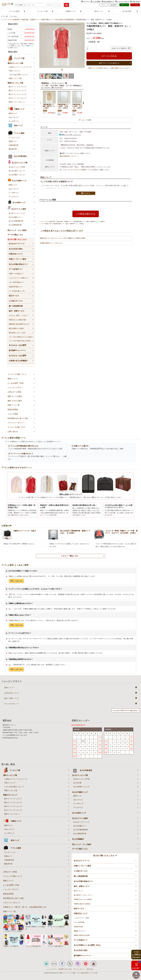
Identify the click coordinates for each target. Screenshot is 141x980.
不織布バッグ (73, 11)
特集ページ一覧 (14, 405)
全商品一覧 (48, 224)
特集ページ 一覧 (9, 911)
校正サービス (14, 296)
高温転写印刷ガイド (16, 287)
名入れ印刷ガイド (109, 2)
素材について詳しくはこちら (71, 135)
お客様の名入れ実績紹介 (18, 361)
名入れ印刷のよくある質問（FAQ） (88, 945)
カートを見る (135, 5)
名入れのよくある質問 (17, 345)
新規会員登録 (113, 5)
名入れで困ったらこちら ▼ (105, 856)
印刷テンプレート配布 (17, 259)
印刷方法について (16, 254)
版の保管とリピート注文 (17, 333)
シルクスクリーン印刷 (81, 918)
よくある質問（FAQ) (16, 383)
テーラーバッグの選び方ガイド (22, 454)
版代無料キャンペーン (17, 350)
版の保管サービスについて (83, 895)
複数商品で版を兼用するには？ (19, 324)
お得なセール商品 (14, 392)
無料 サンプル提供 (15, 396)
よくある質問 (96, 2)
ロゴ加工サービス (16, 301)
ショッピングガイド (123, 2)
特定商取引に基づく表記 (65, 969)
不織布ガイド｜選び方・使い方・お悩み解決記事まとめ (25, 907)
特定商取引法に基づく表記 (18, 418)
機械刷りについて (80, 931)
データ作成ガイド (16, 269)
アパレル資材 (17, 11)
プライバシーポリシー (16, 423)
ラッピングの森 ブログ (16, 427)
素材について (13, 379)
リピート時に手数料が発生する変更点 (20, 341)
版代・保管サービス (17, 311)
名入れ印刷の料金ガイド (18, 264)
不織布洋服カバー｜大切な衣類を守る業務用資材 (58, 20)
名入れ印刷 (130, 11)
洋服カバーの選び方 (81, 446)
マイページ (86, 1)
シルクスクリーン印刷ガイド (19, 278)
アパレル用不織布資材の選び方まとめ (24, 446)
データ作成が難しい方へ (17, 291)
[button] (41, 103)
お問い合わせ (136, 2)
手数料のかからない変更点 (83, 899)
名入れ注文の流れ (16, 249)
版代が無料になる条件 (16, 328)
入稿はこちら (124, 5)
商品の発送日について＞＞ (69, 156)
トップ (4, 20)
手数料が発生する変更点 (82, 904)
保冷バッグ (102, 11)
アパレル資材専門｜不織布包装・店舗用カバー (23, 20)
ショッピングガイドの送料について (79, 170)
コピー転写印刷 (79, 922)
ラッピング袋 (45, 11)
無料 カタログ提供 (15, 401)
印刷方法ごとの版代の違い (18, 320)
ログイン (103, 5)
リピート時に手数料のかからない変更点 (20, 337)
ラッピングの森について (17, 374)
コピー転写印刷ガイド (16, 282)
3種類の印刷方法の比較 (82, 935)
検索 (66, 5)
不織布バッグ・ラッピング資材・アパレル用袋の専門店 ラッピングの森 (78, 973)
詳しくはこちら (17, 581)
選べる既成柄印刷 (16, 306)
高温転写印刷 (78, 927)
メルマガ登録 (13, 414)
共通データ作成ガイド (16, 274)
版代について (78, 891)
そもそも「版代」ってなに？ (19, 315)
